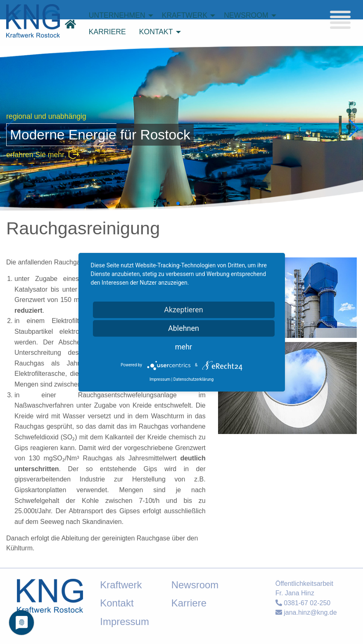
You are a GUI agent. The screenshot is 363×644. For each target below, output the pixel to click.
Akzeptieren (184, 310)
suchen (272, 60)
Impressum (160, 379)
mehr (184, 347)
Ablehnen (184, 328)
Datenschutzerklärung (193, 379)
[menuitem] (119, 16)
